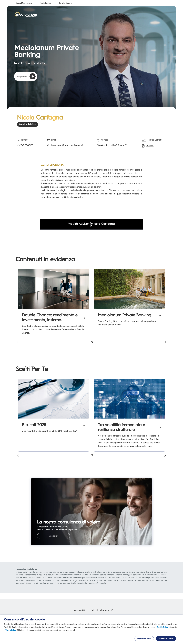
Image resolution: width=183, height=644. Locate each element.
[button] (91, 228)
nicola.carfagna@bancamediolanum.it (65, 145)
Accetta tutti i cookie (166, 639)
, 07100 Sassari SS (112, 145)
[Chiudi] (177, 619)
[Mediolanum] (26, 15)
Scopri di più (54, 536)
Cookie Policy (162, 627)
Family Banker (45, 3)
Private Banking (66, 3)
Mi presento (26, 76)
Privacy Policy (10, 630)
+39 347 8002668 (25, 145)
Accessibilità (80, 610)
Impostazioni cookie (144, 639)
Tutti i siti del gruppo (102, 610)
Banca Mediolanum (24, 3)
